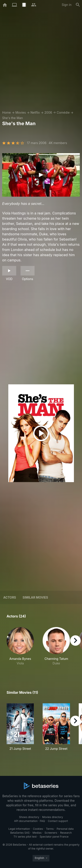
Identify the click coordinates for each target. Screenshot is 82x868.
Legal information (19, 829)
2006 (48, 112)
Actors (10, 597)
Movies (21, 112)
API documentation (26, 821)
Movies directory (53, 817)
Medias (37, 833)
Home (6, 112)
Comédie (63, 112)
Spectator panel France (54, 837)
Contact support (58, 821)
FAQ (42, 821)
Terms (50, 829)
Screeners (51, 833)
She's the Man (12, 118)
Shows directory (29, 817)
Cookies (38, 829)
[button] (20, 649)
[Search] (78, 5)
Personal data (65, 829)
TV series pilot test (25, 837)
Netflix (35, 112)
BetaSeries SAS (20, 833)
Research (66, 833)
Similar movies (35, 597)
